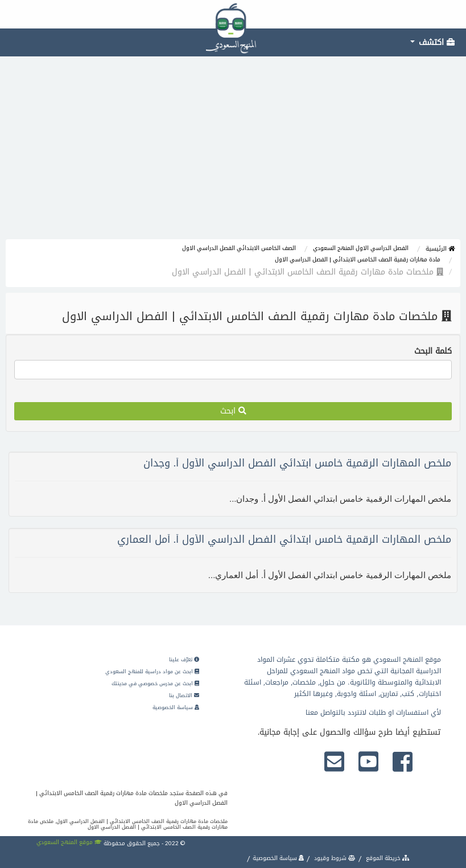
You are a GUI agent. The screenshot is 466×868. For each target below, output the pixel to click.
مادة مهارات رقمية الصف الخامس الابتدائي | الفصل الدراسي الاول (358, 259)
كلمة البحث (433, 351)
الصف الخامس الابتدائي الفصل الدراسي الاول (239, 248)
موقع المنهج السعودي (69, 842)
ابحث (233, 411)
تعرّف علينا (184, 660)
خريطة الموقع (387, 858)
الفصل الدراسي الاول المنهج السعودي (361, 248)
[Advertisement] (233, 154)
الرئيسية (440, 249)
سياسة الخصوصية (176, 707)
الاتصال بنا (184, 695)
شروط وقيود (334, 858)
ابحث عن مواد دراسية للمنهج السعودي (152, 672)
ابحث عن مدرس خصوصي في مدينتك (155, 683)
